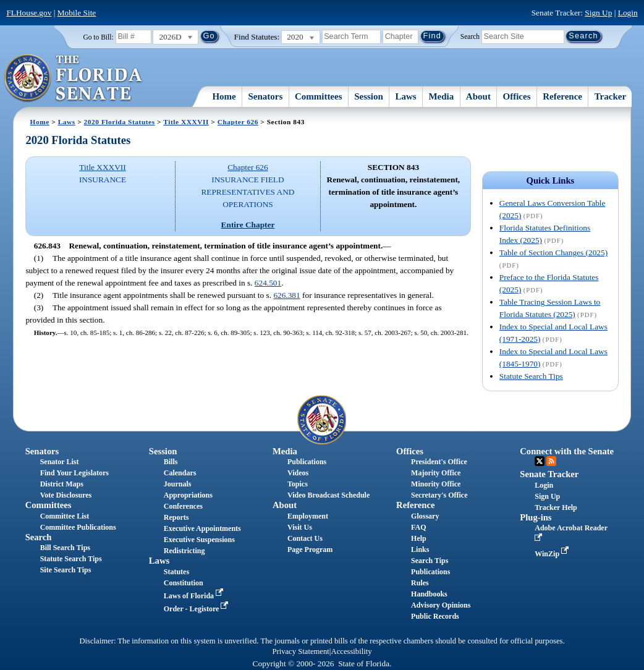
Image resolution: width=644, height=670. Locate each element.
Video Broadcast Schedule (328, 495)
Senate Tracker (549, 474)
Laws (406, 96)
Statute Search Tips (531, 376)
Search (470, 36)
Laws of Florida (195, 596)
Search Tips (430, 561)
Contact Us (305, 538)
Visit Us (300, 527)
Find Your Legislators (74, 473)
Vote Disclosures (66, 495)
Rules (420, 583)
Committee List (65, 516)
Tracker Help (556, 507)
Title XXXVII (186, 122)
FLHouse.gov (29, 13)
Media (441, 96)
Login (628, 13)
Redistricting (184, 551)
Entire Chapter (248, 225)
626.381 (286, 295)
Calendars (180, 473)
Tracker (610, 96)
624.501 (268, 283)
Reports (176, 517)
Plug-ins (536, 517)
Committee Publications (78, 527)
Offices (517, 96)
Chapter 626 (238, 122)
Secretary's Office (439, 495)
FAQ (418, 527)
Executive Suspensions (199, 540)
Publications (307, 462)
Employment (308, 516)
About (478, 96)
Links (420, 549)
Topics (298, 484)
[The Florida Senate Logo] (74, 78)
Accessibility (352, 651)
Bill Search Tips (65, 548)
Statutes (176, 572)
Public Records (435, 616)
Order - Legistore (197, 609)
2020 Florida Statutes (120, 122)
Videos (298, 473)
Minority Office (436, 484)
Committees (319, 96)
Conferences (183, 506)
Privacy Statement (300, 651)
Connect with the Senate (567, 451)
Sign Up (598, 13)
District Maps (62, 484)
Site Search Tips (66, 570)
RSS (551, 461)
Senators (265, 96)
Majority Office (436, 473)
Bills (171, 462)
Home (224, 96)
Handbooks (429, 594)
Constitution (184, 583)
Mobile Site (77, 13)
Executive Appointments (202, 528)
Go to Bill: (98, 37)
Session (369, 96)
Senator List (60, 462)
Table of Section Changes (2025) (553, 252)
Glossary (425, 516)
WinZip (553, 554)
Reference (562, 96)
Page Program (310, 549)
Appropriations (188, 495)
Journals (178, 484)
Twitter (540, 461)
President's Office (439, 462)
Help (419, 538)
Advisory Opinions (441, 605)
